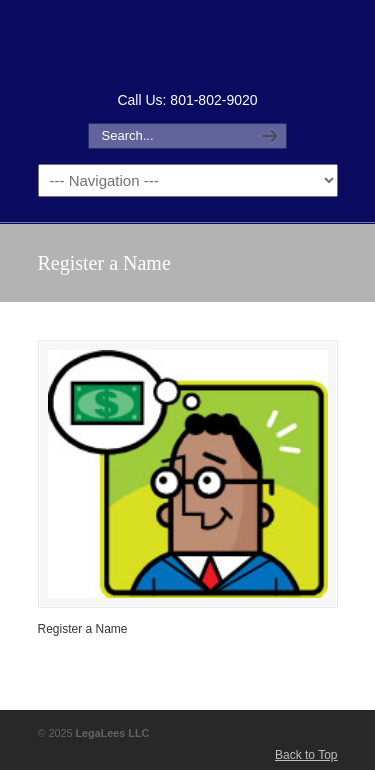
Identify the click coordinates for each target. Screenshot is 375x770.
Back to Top (306, 755)
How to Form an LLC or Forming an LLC (188, 43)
